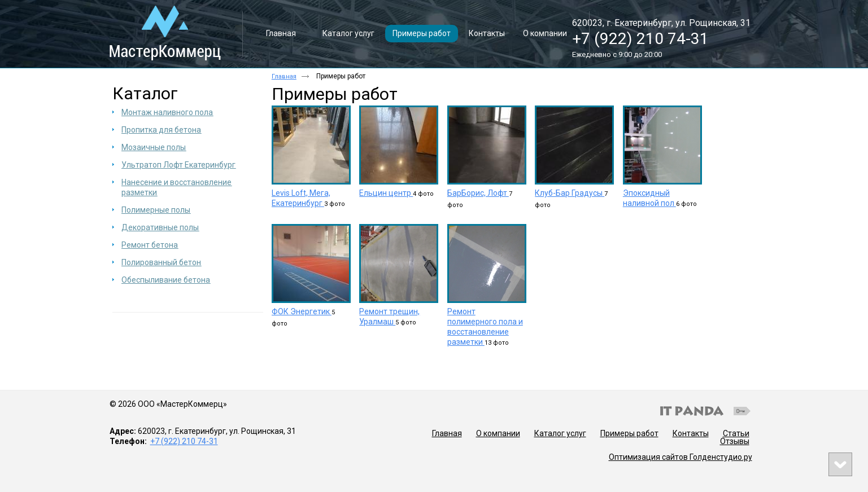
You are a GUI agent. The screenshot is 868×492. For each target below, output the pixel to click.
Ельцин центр (386, 193)
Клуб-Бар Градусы (570, 193)
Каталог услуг (560, 433)
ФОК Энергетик (302, 311)
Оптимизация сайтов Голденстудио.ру (681, 457)
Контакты (691, 433)
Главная (284, 76)
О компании (498, 433)
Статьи (736, 433)
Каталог (145, 93)
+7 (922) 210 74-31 (640, 39)
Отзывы (735, 441)
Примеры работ (629, 433)
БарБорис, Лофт (478, 193)
